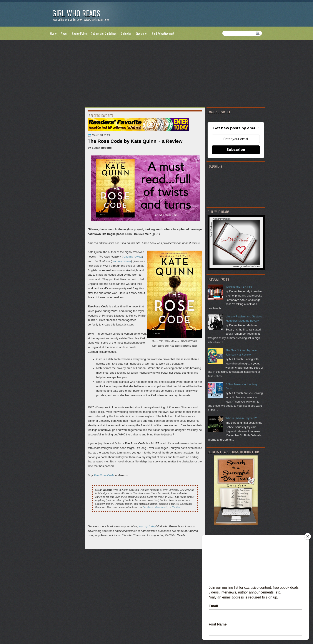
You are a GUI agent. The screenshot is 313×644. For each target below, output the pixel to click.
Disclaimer (142, 33)
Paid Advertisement (163, 33)
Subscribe (236, 150)
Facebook (148, 507)
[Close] (308, 536)
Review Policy (79, 33)
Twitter (176, 507)
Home (53, 33)
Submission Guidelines (104, 33)
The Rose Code (104, 475)
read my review (132, 257)
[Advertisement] (156, 74)
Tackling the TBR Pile (239, 287)
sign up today (147, 526)
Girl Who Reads (76, 13)
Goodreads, (162, 507)
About (64, 33)
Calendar (126, 33)
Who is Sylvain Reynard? (241, 418)
